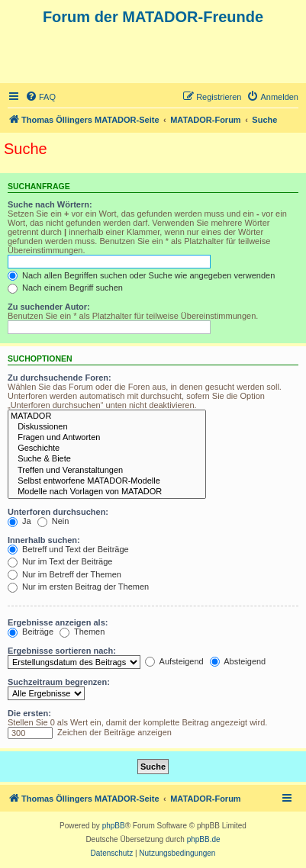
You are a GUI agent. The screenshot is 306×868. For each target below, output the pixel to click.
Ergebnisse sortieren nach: (62, 651)
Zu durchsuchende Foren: (60, 378)
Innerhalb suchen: (44, 540)
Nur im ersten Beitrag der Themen (78, 587)
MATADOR (107, 416)
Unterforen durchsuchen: (58, 512)
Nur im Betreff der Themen (64, 574)
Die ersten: (29, 713)
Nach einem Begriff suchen (65, 288)
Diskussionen (107, 427)
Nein (53, 521)
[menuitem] (40, 97)
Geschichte (107, 448)
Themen (82, 632)
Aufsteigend (174, 661)
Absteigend (238, 661)
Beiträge (31, 632)
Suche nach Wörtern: (50, 204)
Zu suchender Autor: (49, 307)
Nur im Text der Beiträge (60, 561)
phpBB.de (204, 839)
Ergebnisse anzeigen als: (58, 622)
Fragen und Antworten (107, 438)
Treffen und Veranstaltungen (107, 471)
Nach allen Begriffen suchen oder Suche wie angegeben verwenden (141, 275)
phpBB (114, 826)
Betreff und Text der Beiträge (68, 549)
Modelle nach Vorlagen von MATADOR (107, 492)
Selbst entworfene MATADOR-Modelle (107, 481)
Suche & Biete (107, 459)
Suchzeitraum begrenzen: (59, 682)
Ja (19, 521)
